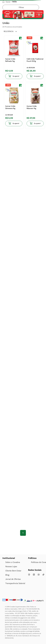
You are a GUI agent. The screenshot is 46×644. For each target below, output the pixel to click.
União (15, 2)
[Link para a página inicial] (6, 2)
